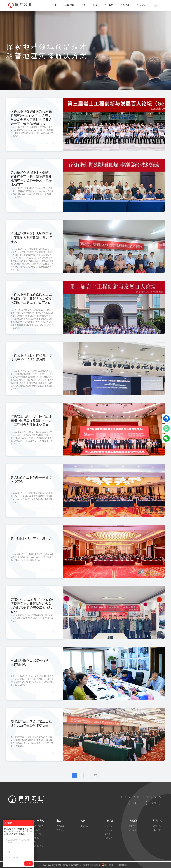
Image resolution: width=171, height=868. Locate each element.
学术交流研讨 (38, 834)
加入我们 (109, 838)
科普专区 (157, 830)
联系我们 (125, 5)
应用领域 (60, 826)
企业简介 (109, 826)
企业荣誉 (109, 830)
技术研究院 (69, 5)
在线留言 (133, 830)
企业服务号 (136, 803)
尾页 (95, 775)
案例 (95, 5)
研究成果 (36, 838)
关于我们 (109, 5)
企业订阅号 (153, 803)
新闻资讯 (109, 834)
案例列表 (84, 826)
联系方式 (133, 826)
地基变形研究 (38, 826)
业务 (84, 5)
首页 (55, 5)
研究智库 (36, 830)
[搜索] (154, 5)
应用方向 (60, 830)
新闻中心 (157, 826)
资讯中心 (140, 5)
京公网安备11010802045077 (115, 865)
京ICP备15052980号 (92, 865)
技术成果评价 (38, 846)
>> (87, 775)
